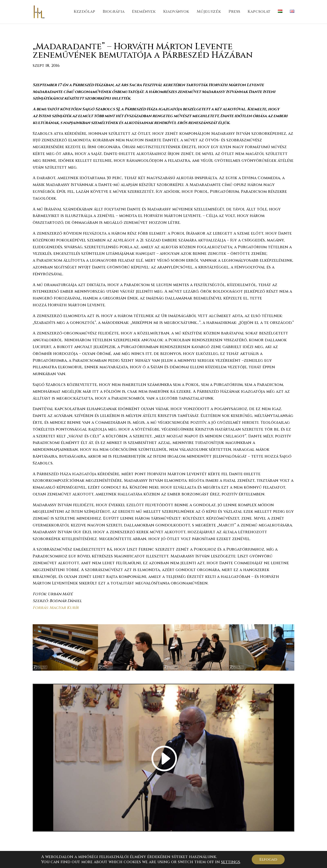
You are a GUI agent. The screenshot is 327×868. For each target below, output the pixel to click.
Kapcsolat (259, 12)
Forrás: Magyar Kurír (56, 608)
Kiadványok (176, 12)
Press (234, 12)
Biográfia (113, 12)
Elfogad (268, 859)
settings (229, 862)
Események (144, 12)
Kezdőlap (84, 12)
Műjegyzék (209, 12)
